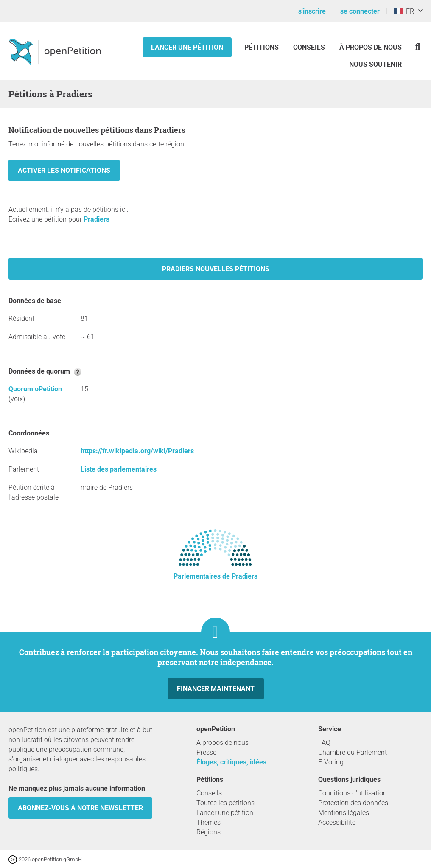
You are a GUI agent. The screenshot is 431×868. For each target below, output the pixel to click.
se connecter (360, 11)
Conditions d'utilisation (353, 793)
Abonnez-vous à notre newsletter (80, 808)
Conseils (309, 47)
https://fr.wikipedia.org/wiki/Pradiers (137, 451)
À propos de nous (371, 47)
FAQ (324, 743)
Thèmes (209, 822)
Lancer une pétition (187, 47)
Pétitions (262, 47)
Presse (206, 752)
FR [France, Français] (404, 11)
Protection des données (353, 803)
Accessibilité (337, 822)
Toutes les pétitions (225, 803)
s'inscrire (312, 11)
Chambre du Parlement (353, 752)
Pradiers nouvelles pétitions (216, 269)
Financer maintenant (216, 689)
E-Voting (331, 762)
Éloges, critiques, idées (231, 762)
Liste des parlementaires (119, 469)
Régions (209, 832)
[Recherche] (418, 46)
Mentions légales (344, 813)
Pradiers (97, 219)
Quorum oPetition (35, 389)
